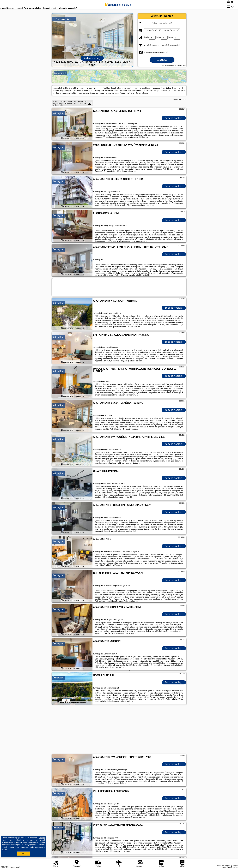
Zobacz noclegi (174, 118)
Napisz (235, 867)
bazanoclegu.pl (119, 5)
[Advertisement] (119, 730)
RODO (4, 849)
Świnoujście (58, 113)
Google (42, 838)
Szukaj (162, 60)
